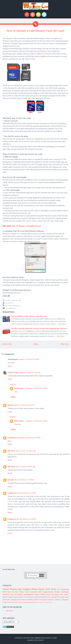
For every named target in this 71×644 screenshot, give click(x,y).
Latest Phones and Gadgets (17, 589)
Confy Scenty (13, 372)
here (19, 293)
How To (11, 592)
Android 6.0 (15, 600)
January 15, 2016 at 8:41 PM (24, 405)
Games (37, 594)
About (55, 638)
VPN (4, 600)
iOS (53, 594)
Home (36, 344)
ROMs (16, 602)
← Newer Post (6, 344)
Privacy (41, 640)
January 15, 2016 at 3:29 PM (29, 359)
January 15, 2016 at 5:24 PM (30, 372)
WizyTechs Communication (35, 638)
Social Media (52, 597)
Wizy (36, 640)
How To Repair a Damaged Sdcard (26, 226)
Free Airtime (64, 594)
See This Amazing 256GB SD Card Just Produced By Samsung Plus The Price (39, 328)
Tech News (51, 589)
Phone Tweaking (27, 600)
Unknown (12, 438)
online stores (23, 597)
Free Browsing (63, 589)
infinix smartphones (26, 594)
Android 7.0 (37, 600)
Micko (10, 405)
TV (58, 597)
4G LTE (36, 597)
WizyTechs (9, 303)
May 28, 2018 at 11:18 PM (24, 480)
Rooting (61, 597)
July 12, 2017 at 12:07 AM (26, 451)
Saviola (11, 480)
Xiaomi (16, 597)
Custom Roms (41, 602)
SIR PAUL (12, 451)
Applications (48, 592)
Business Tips (8, 594)
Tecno (27, 592)
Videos (43, 594)
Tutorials (17, 306)
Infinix (5, 597)
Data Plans (19, 592)
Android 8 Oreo (49, 602)
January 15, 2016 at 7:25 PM (37, 388)
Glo (16, 594)
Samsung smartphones (30, 602)
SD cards (9, 306)
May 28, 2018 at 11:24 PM (26, 519)
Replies (13, 384)
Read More (62, 324)
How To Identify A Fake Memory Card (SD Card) (35, 31)
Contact (49, 638)
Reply (10, 366)
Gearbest (21, 602)
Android (34, 592)
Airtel (40, 592)
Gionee (49, 594)
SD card (43, 54)
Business (30, 597)
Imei (20, 600)
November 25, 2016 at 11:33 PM (28, 438)
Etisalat (57, 592)
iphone (57, 594)
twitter (8, 600)
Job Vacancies (43, 597)
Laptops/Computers (48, 600)
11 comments (11, 308)
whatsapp (65, 592)
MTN (5, 592)
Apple (67, 597)
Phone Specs (38, 589)
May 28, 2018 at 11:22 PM (26, 493)
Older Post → (65, 344)
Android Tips (11, 602)
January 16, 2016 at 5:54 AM (37, 421)
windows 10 (58, 600)
